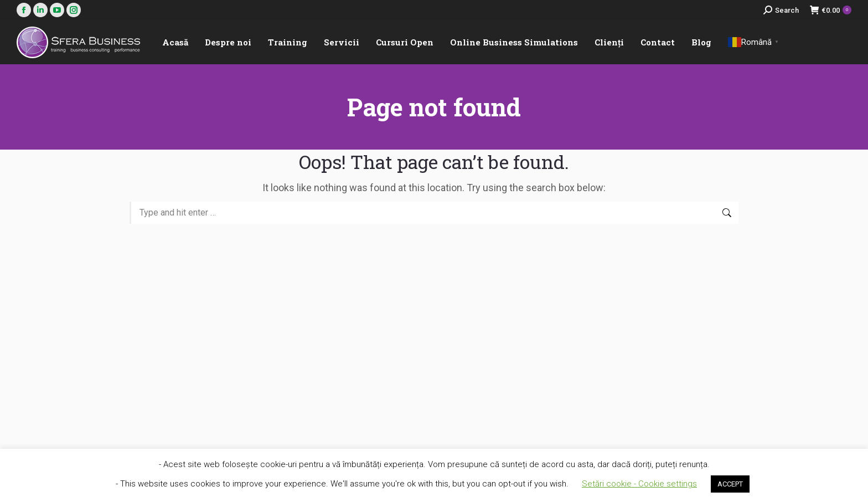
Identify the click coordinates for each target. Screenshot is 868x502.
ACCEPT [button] (730, 484)
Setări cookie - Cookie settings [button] (639, 484)
